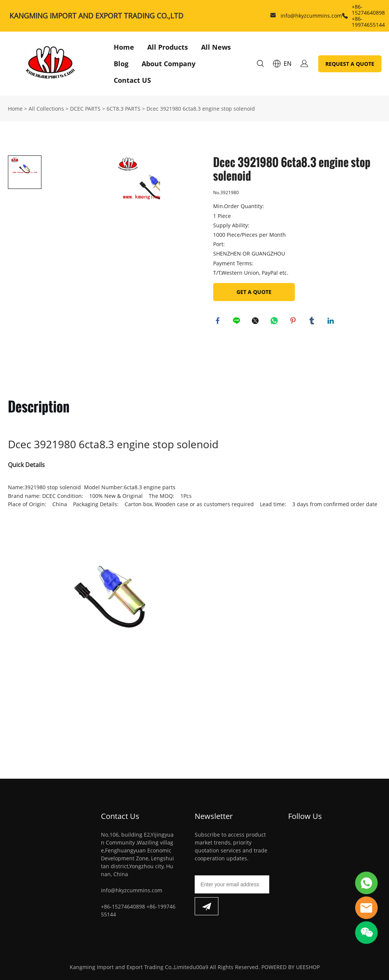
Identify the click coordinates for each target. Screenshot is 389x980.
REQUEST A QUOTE (350, 64)
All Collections (46, 109)
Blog (121, 64)
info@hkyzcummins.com (311, 16)
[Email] (232, 884)
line (238, 322)
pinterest (294, 322)
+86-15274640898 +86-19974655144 (368, 16)
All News (216, 47)
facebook (219, 322)
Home (124, 47)
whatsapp (275, 322)
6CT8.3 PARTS (124, 109)
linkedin (332, 322)
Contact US (132, 80)
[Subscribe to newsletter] (207, 906)
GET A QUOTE (254, 292)
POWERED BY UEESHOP (291, 967)
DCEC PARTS (85, 109)
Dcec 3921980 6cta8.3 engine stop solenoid (201, 109)
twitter (256, 322)
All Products (168, 47)
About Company (169, 64)
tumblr (313, 322)
